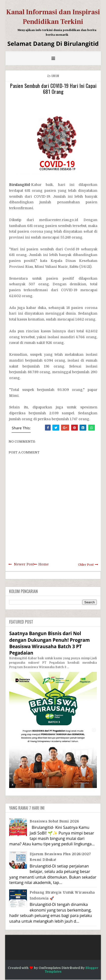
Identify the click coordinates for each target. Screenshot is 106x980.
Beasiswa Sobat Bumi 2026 (54, 821)
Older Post (86, 565)
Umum (55, 76)
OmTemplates (50, 968)
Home (43, 564)
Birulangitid (20, 185)
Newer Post (24, 564)
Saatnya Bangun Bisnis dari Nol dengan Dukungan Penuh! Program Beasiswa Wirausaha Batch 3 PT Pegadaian (49, 643)
